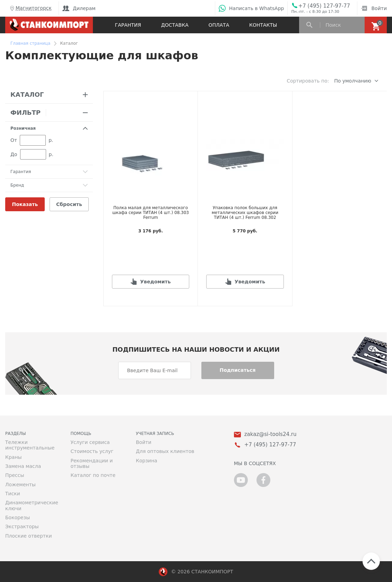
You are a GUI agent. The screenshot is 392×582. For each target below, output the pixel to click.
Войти (374, 8)
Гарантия (128, 25)
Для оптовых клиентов (165, 451)
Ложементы (20, 485)
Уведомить (155, 282)
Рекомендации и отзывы (92, 463)
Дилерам (79, 8)
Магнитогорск (30, 8)
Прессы (15, 475)
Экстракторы (22, 527)
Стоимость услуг (92, 451)
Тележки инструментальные (30, 445)
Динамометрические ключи (32, 505)
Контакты (263, 25)
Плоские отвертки (29, 536)
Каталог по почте (93, 475)
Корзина (147, 461)
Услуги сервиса (90, 442)
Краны (14, 457)
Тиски (13, 494)
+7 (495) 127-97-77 (324, 6)
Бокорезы (18, 517)
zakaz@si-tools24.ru (271, 434)
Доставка (175, 25)
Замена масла (23, 466)
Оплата (219, 25)
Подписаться (237, 370)
